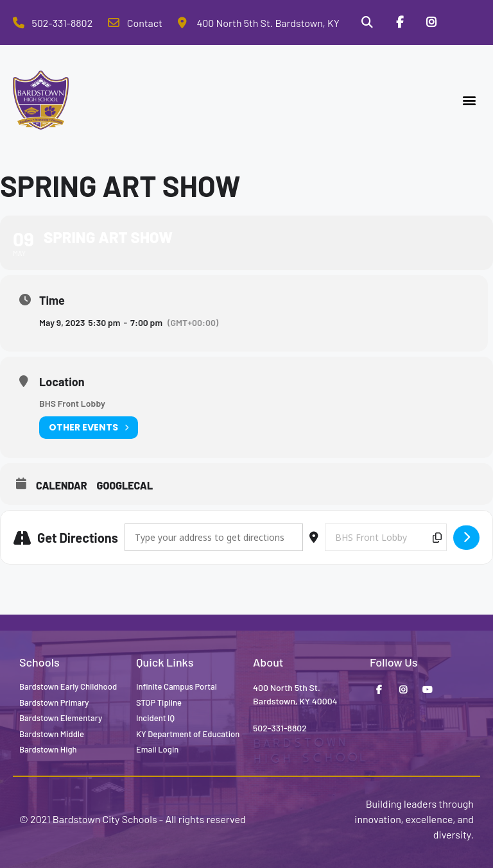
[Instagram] (431, 22)
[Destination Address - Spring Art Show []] (386, 537)
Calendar (62, 485)
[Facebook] (399, 22)
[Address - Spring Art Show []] (214, 537)
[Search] (367, 22)
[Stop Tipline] (464, 22)
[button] (470, 100)
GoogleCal (125, 485)
